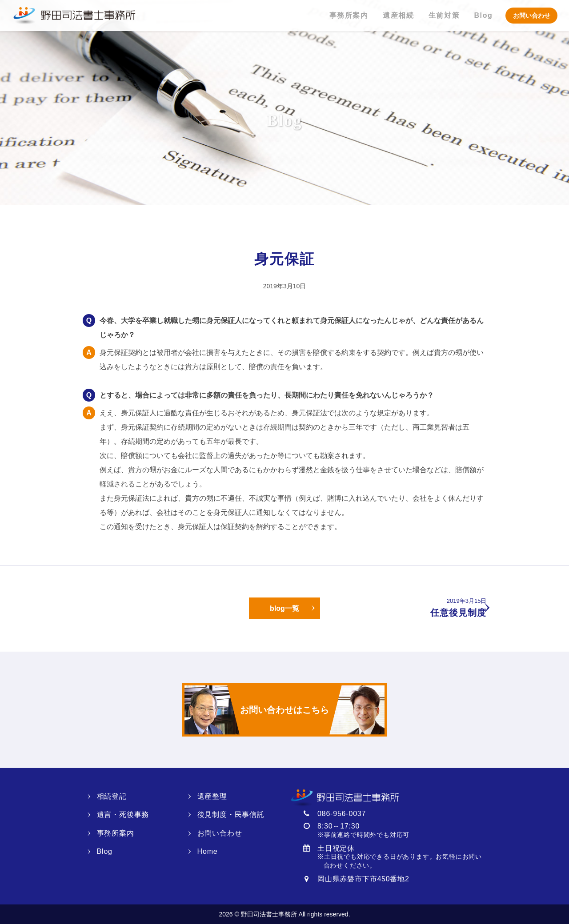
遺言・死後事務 (123, 814)
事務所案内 (349, 15)
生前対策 (444, 15)
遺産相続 (398, 15)
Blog (483, 15)
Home (208, 851)
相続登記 (112, 796)
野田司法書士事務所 (74, 16)
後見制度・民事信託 (231, 814)
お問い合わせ (532, 16)
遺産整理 (212, 796)
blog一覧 (284, 608)
